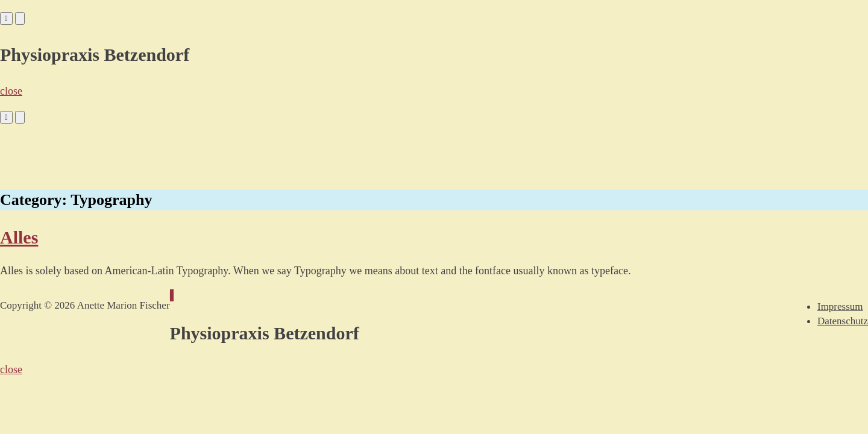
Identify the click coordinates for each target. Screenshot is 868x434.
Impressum (840, 307)
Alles (19, 237)
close (11, 91)
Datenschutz (843, 321)
